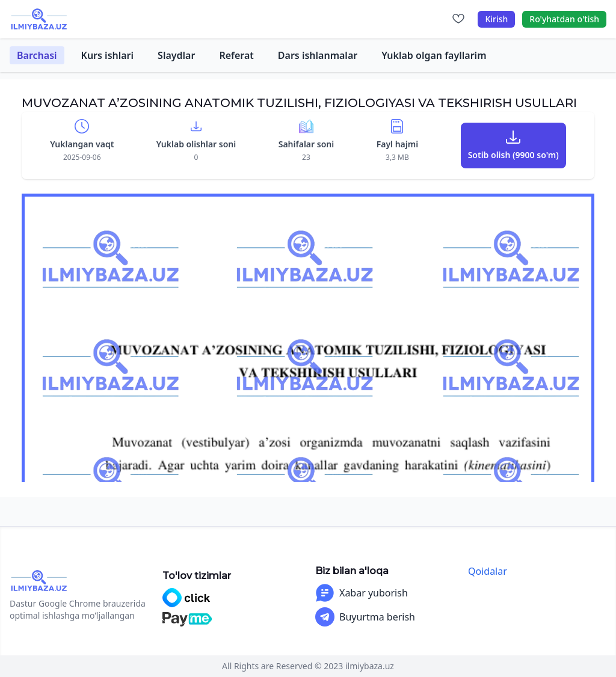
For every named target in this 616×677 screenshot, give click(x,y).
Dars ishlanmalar (318, 55)
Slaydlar (176, 55)
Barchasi (37, 55)
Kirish (496, 19)
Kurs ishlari (108, 55)
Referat (236, 55)
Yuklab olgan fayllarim (434, 55)
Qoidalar (488, 571)
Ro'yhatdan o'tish (564, 19)
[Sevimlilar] (458, 19)
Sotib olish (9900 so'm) (513, 155)
